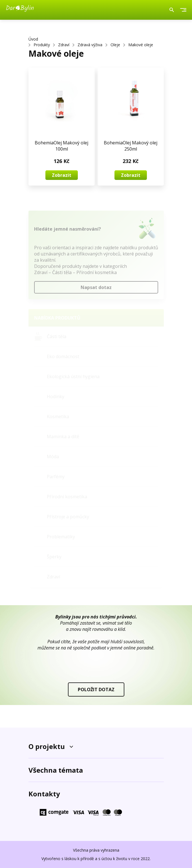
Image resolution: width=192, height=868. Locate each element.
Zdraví (64, 45)
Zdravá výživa (90, 45)
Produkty (42, 45)
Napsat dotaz (96, 289)
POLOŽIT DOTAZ (96, 689)
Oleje (115, 45)
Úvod (33, 39)
